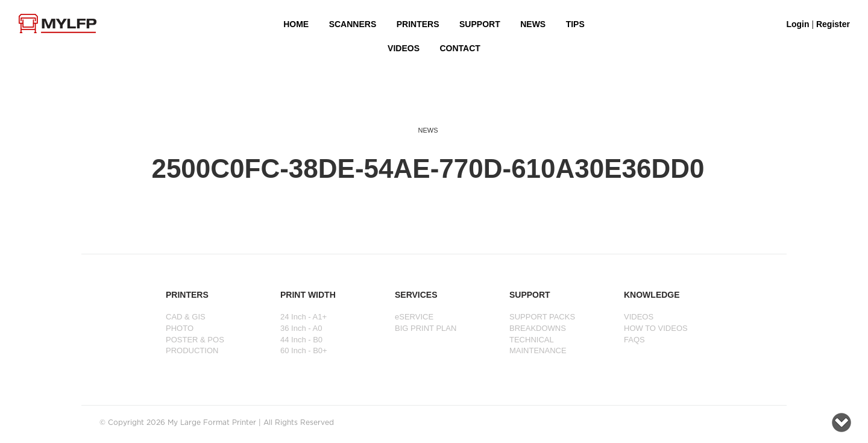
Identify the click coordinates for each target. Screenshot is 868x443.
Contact (460, 48)
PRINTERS (418, 24)
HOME (296, 24)
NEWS (533, 24)
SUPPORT (480, 24)
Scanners (353, 24)
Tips (575, 24)
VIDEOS (404, 48)
